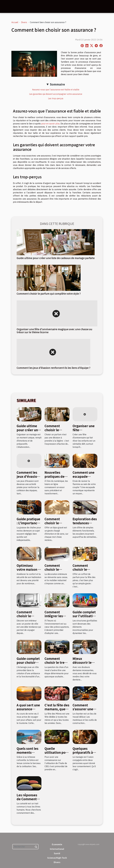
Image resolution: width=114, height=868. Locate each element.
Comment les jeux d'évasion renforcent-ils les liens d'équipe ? (53, 368)
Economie (57, 844)
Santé (57, 853)
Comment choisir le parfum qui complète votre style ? (49, 294)
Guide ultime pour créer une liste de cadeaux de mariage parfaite (56, 258)
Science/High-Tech (57, 858)
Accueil (15, 22)
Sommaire (57, 84)
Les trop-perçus (56, 98)
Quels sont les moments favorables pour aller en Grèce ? (29, 754)
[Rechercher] (25, 847)
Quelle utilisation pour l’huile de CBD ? (57, 752)
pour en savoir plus (50, 124)
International (57, 849)
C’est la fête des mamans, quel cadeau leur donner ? (57, 711)
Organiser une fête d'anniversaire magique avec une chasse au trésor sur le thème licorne (54, 331)
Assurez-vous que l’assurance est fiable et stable (56, 90)
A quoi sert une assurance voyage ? (28, 709)
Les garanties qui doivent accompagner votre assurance (56, 94)
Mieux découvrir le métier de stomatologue (83, 664)
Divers (24, 22)
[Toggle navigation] (8, 7)
